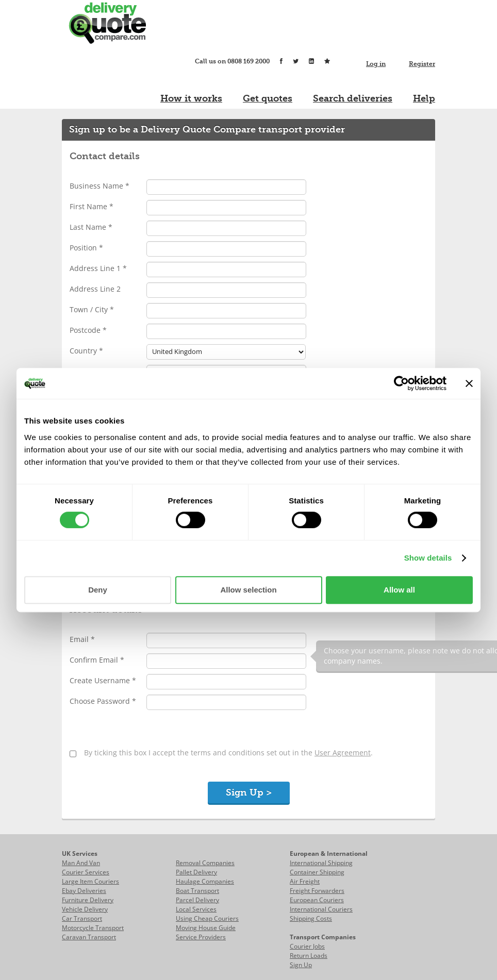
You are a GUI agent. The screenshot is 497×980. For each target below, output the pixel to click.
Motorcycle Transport (93, 928)
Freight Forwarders (317, 891)
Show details (428, 558)
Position (86, 248)
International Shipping (321, 863)
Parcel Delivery (197, 900)
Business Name (100, 186)
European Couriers (317, 900)
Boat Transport (197, 891)
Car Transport (82, 918)
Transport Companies (323, 937)
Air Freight (305, 881)
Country (86, 351)
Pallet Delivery (196, 872)
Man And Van (81, 863)
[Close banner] (469, 383)
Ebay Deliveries (84, 891)
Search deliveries (353, 98)
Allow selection (248, 590)
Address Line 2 (95, 289)
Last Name (91, 227)
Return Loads (309, 956)
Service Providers (201, 937)
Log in (376, 64)
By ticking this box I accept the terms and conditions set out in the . (228, 753)
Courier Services (86, 872)
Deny (98, 590)
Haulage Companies (205, 881)
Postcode (88, 330)
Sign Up (301, 965)
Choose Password (103, 701)
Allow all (399, 590)
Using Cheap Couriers (207, 918)
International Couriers (321, 909)
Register (422, 64)
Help (424, 98)
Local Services (196, 909)
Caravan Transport (89, 937)
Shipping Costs (311, 918)
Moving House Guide (206, 928)
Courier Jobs (307, 946)
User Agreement (343, 753)
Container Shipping (317, 872)
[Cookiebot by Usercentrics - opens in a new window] (401, 383)
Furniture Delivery (88, 900)
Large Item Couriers (90, 881)
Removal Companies (205, 863)
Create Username (103, 680)
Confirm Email (97, 660)
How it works (191, 98)
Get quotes (268, 98)
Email (82, 639)
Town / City (92, 309)
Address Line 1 (98, 268)
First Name (92, 206)
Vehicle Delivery (85, 909)
